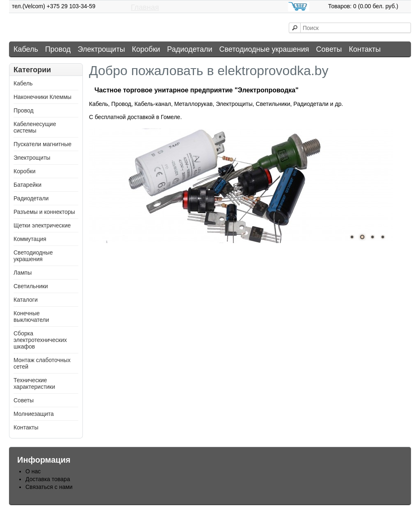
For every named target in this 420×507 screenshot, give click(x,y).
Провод (58, 49)
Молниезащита (34, 414)
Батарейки (27, 185)
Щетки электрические (42, 225)
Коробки (146, 49)
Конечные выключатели (31, 317)
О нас (33, 471)
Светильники (31, 286)
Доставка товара (48, 479)
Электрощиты (101, 49)
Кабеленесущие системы (35, 127)
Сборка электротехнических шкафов (40, 340)
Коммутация (30, 239)
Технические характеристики (34, 383)
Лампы (23, 273)
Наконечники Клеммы (42, 97)
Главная (145, 7)
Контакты (365, 49)
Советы (329, 49)
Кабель (26, 49)
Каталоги (26, 300)
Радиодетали (189, 49)
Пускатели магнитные (42, 144)
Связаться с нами (49, 487)
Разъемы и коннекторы (44, 212)
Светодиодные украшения (264, 49)
